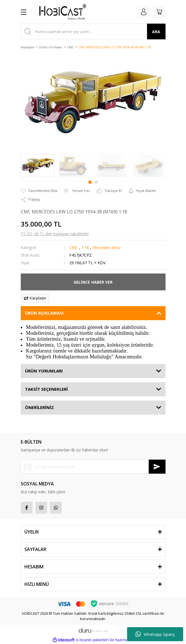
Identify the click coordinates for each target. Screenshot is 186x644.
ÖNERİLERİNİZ (39, 407)
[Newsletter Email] (93, 467)
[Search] (93, 31)
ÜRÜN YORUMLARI (44, 371)
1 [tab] (90, 182)
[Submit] (157, 467)
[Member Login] (144, 12)
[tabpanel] (38, 166)
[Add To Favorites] (39, 191)
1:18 (85, 248)
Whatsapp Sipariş (155, 634)
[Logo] (61, 12)
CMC (74, 248)
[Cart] (159, 12)
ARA (156, 32)
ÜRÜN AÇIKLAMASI (44, 313)
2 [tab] (96, 182)
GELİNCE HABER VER (93, 282)
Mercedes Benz (106, 248)
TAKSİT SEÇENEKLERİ (46, 389)
